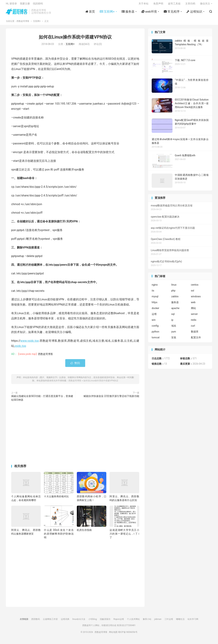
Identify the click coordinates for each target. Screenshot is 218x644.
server (194, 316)
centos (195, 287)
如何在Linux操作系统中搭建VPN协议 (75, 39)
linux (174, 287)
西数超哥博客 (17, 13)
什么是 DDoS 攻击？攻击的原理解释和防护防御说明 (59, 536)
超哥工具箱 (174, 5)
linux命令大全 (79, 621)
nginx (155, 287)
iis (153, 293)
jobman (158, 621)
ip (172, 322)
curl (193, 328)
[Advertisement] (75, 435)
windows (196, 298)
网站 (193, 310)
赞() (75, 365)
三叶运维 (169, 621)
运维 (154, 316)
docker (155, 310)
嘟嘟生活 (180, 621)
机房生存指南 (84, 532)
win (154, 322)
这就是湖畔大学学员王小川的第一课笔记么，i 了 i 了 (124, 536)
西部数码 (36, 621)
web (193, 304)
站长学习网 (193, 621)
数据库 (195, 334)
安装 (174, 339)
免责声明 (158, 5)
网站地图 (113, 634)
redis (194, 322)
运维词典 (65, 621)
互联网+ (37, 23)
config (155, 328)
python (155, 334)
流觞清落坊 (105, 621)
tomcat (156, 339)
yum (174, 334)
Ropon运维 (119, 621)
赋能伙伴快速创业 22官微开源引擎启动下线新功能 (111, 398)
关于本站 (143, 5)
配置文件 (196, 339)
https (155, 304)
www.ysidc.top (30, 343)
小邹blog (93, 621)
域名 (174, 328)
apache (175, 310)
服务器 (175, 304)
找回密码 (38, 5)
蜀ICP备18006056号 (128, 634)
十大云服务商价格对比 (56, 498)
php (173, 293)
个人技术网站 (133, 621)
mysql (155, 298)
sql (173, 316)
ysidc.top (20, 348)
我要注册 (25, 5)
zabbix (175, 298)
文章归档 (190, 5)
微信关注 (205, 5)
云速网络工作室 (50, 621)
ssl (193, 293)
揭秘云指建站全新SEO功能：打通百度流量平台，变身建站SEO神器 (42, 400)
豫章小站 (147, 621)
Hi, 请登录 (11, 5)
